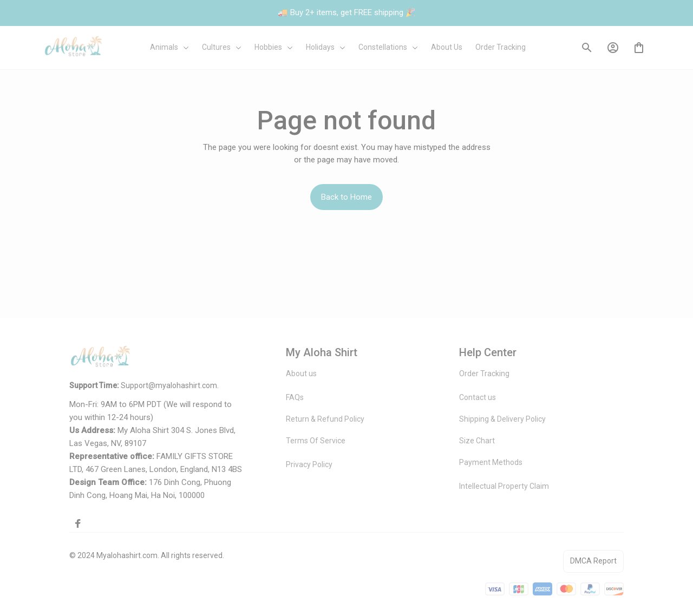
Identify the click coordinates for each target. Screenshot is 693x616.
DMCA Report (593, 561)
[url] (169, 386)
